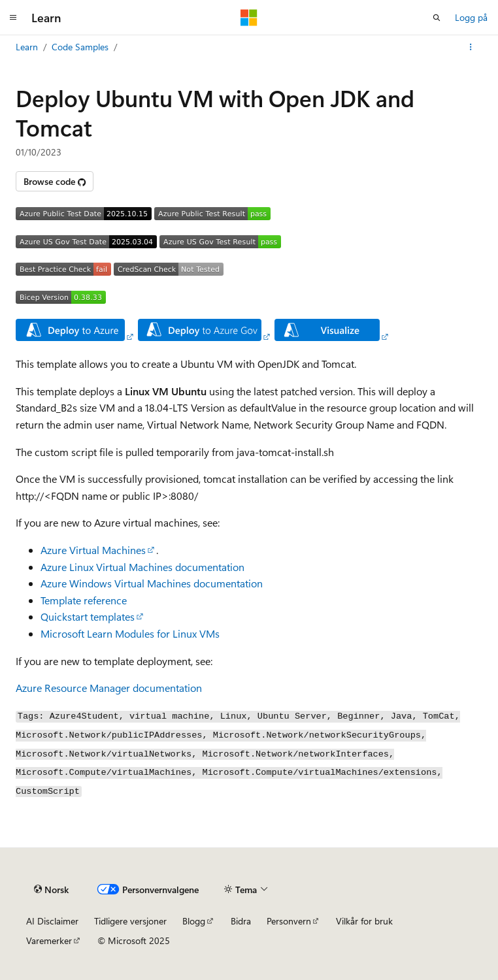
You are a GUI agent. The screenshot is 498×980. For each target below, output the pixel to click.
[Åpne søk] (437, 18)
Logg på (471, 17)
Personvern (289, 921)
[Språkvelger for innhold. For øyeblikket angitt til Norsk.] (51, 890)
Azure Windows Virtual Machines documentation (152, 583)
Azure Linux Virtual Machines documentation (142, 567)
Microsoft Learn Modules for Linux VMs (130, 633)
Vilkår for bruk (364, 921)
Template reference (84, 600)
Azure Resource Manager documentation (109, 688)
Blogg (194, 921)
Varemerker (49, 940)
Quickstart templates (88, 616)
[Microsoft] (249, 18)
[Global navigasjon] (13, 18)
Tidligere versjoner (130, 921)
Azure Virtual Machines (93, 550)
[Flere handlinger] (471, 47)
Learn (27, 47)
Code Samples (80, 47)
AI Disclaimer (52, 921)
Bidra (241, 921)
